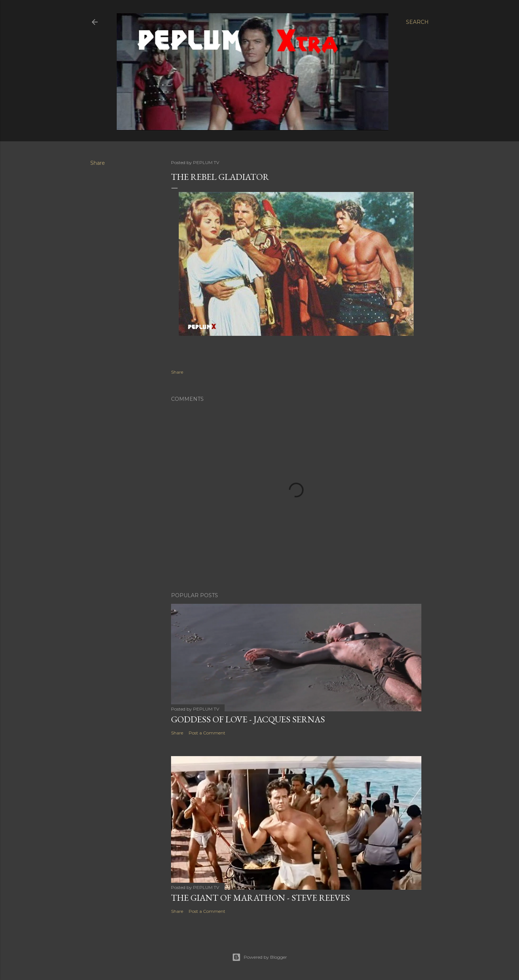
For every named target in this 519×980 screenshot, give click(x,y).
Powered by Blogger (259, 957)
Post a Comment (207, 733)
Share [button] (98, 163)
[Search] (417, 22)
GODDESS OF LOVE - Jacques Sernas (248, 719)
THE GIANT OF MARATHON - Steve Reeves (260, 898)
